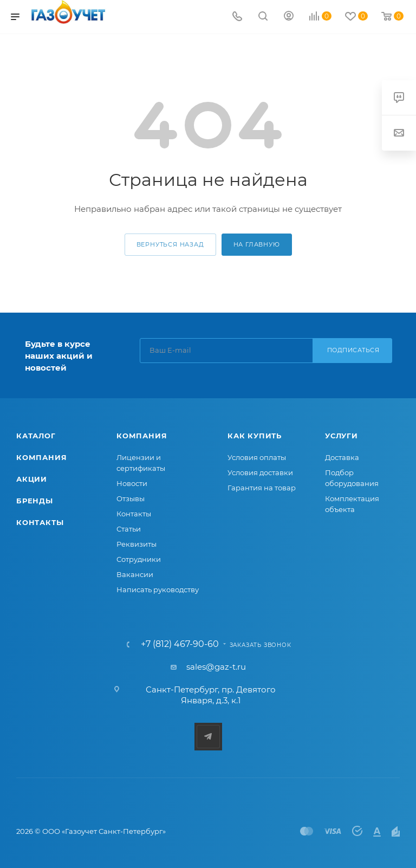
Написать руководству (158, 590)
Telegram (208, 737)
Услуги (342, 436)
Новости (132, 483)
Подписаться (353, 350)
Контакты (40, 522)
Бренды (35, 501)
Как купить (255, 436)
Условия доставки (260, 472)
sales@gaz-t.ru (216, 667)
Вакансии (135, 574)
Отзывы (131, 498)
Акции (32, 479)
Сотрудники (139, 559)
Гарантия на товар (262, 488)
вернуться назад (170, 244)
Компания (41, 457)
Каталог (36, 436)
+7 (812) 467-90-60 (180, 644)
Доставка (342, 457)
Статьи (129, 529)
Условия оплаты (257, 457)
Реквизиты (136, 544)
